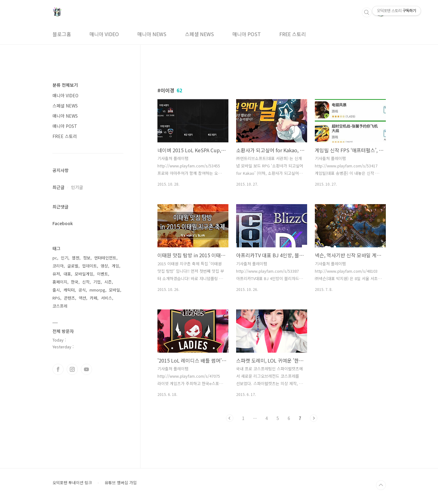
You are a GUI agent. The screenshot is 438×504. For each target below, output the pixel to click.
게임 (115, 266)
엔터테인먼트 (105, 258)
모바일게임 (84, 274)
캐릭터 (69, 290)
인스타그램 (72, 369)
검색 (367, 12)
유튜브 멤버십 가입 (121, 483)
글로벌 (73, 266)
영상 (104, 266)
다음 (314, 418)
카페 (94, 298)
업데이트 (90, 266)
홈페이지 (60, 282)
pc (55, 258)
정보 (87, 258)
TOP (381, 485)
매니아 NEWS (152, 34)
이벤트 (102, 274)
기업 (97, 282)
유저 (56, 274)
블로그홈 (62, 34)
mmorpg (97, 290)
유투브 (86, 369)
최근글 (58, 187)
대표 (67, 274)
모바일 (115, 290)
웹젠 (76, 258)
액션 (82, 298)
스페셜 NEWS (199, 34)
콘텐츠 (69, 298)
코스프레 (60, 306)
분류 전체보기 (65, 85)
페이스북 (58, 369)
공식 (82, 290)
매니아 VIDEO (104, 34)
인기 (65, 258)
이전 (230, 418)
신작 (86, 282)
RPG (56, 298)
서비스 (106, 298)
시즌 (108, 282)
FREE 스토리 (293, 34)
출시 (56, 290)
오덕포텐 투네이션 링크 (72, 483)
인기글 (77, 187)
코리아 (58, 266)
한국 (75, 282)
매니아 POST (247, 34)
